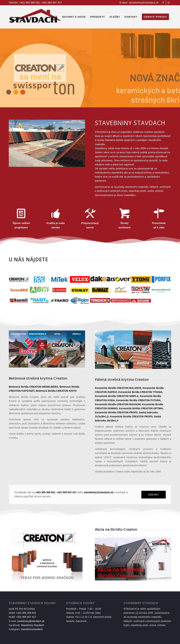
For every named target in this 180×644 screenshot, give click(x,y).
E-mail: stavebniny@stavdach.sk (139, 3)
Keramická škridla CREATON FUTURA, (139, 400)
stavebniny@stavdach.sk (31, 621)
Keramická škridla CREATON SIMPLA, (117, 396)
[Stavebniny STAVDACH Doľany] (35, 17)
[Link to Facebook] (163, 3)
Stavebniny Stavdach (33, 625)
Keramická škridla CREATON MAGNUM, (118, 404)
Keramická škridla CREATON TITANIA (140, 392)
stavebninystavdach (32, 629)
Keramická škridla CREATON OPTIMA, (141, 408)
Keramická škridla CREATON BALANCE (118, 388)
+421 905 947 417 (52, 3)
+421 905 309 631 (30, 3)
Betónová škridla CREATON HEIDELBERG (33, 387)
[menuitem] (138, 3)
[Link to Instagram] (169, 3)
